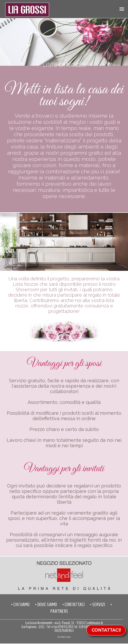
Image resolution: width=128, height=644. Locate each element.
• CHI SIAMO (20, 605)
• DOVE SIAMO (46, 605)
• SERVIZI (97, 605)
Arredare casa (64, 637)
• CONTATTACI (73, 605)
